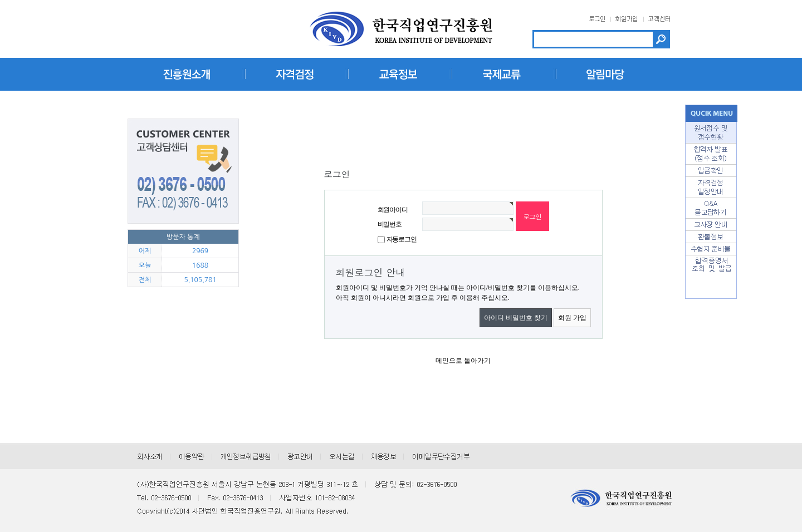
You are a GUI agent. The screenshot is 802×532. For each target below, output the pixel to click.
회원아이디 (393, 210)
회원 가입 (572, 318)
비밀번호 (390, 224)
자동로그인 (402, 239)
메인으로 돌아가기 (463, 361)
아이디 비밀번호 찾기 (516, 318)
